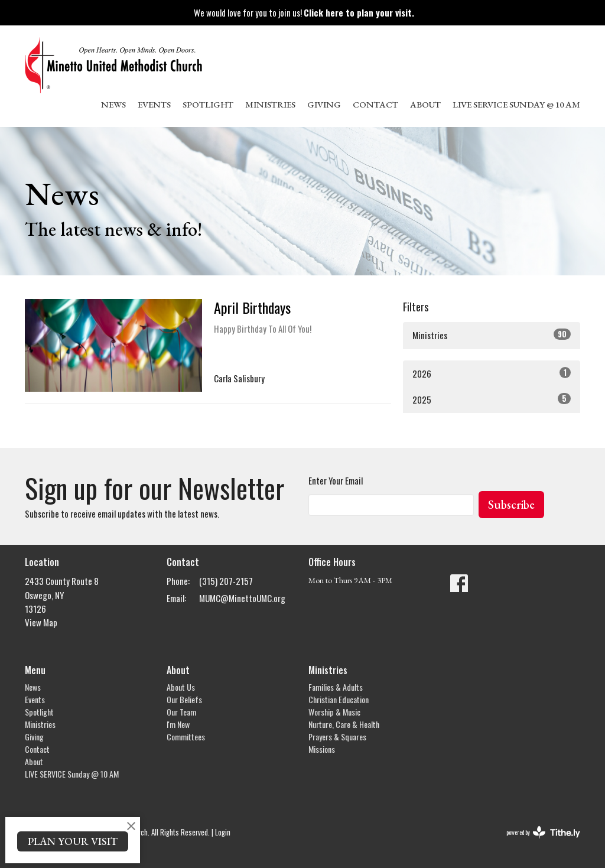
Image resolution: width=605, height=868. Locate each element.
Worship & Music (334, 712)
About (425, 104)
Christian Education (339, 699)
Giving (324, 104)
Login (223, 832)
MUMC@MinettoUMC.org (242, 598)
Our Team (181, 712)
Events (154, 104)
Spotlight (208, 104)
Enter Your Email (336, 480)
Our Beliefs (184, 699)
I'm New (178, 724)
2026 (492, 373)
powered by (543, 832)
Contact (375, 104)
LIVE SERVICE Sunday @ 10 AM (516, 104)
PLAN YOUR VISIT (73, 841)
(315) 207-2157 (226, 581)
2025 (492, 399)
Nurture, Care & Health (344, 724)
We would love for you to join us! (304, 12)
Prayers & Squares (337, 737)
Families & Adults (336, 687)
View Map (41, 622)
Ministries (270, 104)
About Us (181, 687)
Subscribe (511, 505)
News (113, 104)
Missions (322, 749)
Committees (186, 737)
